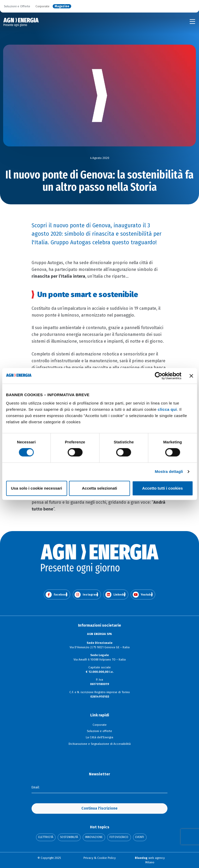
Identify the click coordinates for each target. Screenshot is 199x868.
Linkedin (115, 595)
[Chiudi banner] (191, 376)
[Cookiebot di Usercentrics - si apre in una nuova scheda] (159, 376)
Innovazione (94, 837)
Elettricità (46, 837)
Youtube (143, 595)
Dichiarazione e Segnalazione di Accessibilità (100, 744)
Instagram (86, 595)
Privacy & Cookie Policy (100, 858)
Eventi (140, 837)
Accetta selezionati (99, 488)
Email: (36, 788)
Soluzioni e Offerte (17, 6)
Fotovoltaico (119, 837)
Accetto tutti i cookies (162, 488)
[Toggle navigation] (192, 22)
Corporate (43, 6)
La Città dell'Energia (99, 737)
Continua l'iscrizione (99, 808)
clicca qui (167, 409)
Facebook (56, 595)
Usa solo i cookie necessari (37, 488)
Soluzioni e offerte (99, 731)
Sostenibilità (69, 837)
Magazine (62, 6)
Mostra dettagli (169, 471)
